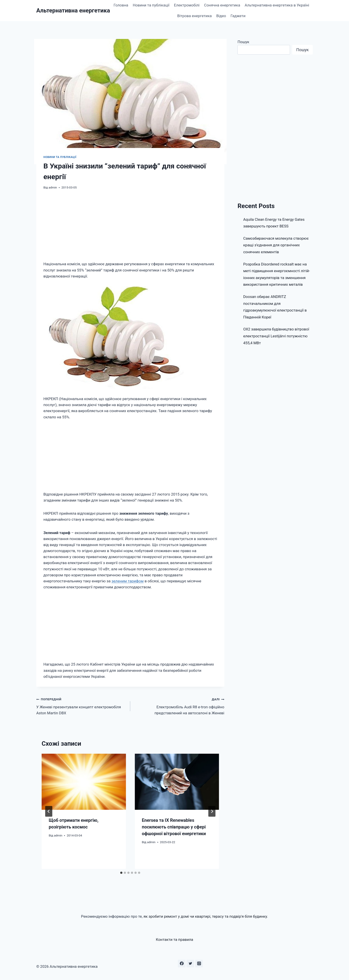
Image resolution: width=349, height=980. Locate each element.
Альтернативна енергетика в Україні (277, 5)
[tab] (121, 873)
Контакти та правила (174, 940)
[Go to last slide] (49, 811)
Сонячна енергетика (222, 5)
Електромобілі (187, 5)
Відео (221, 16)
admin (53, 187)
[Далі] (212, 811)
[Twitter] (190, 964)
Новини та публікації (151, 5)
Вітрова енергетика (194, 16)
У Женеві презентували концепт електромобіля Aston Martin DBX (81, 706)
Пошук (243, 42)
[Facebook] (182, 964)
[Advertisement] (130, 228)
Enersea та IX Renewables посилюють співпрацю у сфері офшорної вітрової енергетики (174, 827)
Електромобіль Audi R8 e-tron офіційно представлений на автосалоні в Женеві (179, 706)
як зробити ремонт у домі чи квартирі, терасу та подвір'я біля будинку (205, 916)
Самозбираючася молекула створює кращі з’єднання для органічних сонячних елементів (276, 245)
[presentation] (84, 782)
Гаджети (238, 16)
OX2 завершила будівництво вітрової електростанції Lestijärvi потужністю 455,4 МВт (276, 336)
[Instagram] (199, 964)
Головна (121, 5)
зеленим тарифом (128, 581)
